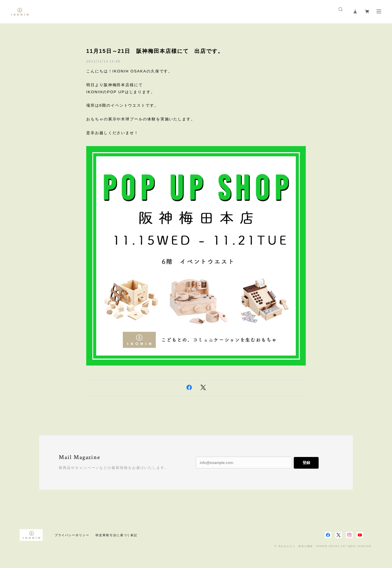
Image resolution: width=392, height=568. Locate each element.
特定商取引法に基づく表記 (116, 535)
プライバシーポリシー (72, 535)
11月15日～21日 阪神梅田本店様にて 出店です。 (155, 51)
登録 (306, 463)
